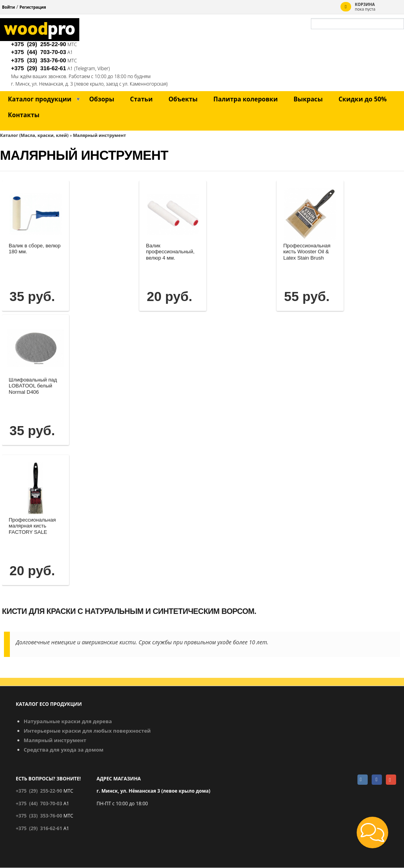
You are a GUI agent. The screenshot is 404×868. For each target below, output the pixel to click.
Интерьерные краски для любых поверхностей (87, 731)
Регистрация (33, 7)
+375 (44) (39, 52)
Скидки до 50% (363, 99)
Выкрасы (308, 99)
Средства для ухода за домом (64, 750)
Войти (8, 7)
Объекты (183, 99)
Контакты (24, 115)
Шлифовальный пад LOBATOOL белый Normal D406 (33, 386)
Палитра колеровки (246, 99)
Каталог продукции (40, 99)
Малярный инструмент (99, 135)
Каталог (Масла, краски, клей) (34, 135)
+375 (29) (39, 44)
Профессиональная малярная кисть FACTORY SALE (32, 526)
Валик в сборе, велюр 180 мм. (35, 249)
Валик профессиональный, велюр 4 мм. (170, 252)
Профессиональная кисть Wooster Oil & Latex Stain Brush (307, 252)
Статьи (141, 99)
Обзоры (102, 99)
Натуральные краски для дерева (68, 721)
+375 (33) (39, 60)
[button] (372, 832)
